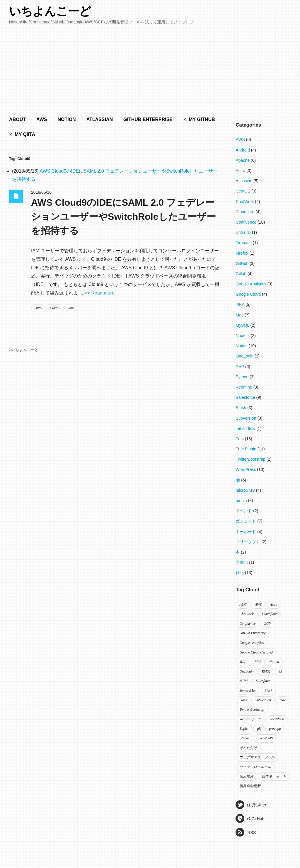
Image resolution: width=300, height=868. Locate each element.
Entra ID (244, 232)
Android (243, 150)
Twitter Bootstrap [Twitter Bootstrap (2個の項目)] (252, 709)
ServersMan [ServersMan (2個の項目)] (248, 690)
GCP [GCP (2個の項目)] (267, 624)
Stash (241, 408)
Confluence (247, 222)
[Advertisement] (150, 71)
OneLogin (245, 356)
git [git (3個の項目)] (259, 729)
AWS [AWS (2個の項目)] (258, 605)
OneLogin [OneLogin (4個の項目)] (246, 671)
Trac (240, 439)
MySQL (243, 325)
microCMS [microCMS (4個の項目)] (265, 738)
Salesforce (246, 397)
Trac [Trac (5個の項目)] (282, 700)
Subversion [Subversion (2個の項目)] (263, 700)
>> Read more (99, 293)
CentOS (243, 191)
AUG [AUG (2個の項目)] (243, 605)
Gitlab (241, 274)
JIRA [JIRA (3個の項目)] (243, 662)
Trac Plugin (246, 449)
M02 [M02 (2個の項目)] (258, 662)
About (17, 119)
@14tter (251, 805)
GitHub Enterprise (148, 119)
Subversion (246, 418)
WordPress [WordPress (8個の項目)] (277, 719)
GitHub (242, 263)
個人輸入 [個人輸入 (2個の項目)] (246, 776)
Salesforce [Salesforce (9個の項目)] (263, 681)
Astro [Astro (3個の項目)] (274, 605)
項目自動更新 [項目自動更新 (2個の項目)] (250, 786)
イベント (244, 511)
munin (242, 501)
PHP (240, 367)
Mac (240, 315)
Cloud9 (55, 308)
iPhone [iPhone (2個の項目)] (244, 738)
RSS (246, 832)
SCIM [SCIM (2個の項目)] (243, 681)
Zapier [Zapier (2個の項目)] (244, 729)
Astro (241, 171)
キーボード (246, 532)
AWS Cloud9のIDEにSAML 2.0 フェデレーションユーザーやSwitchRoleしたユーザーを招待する (123, 217)
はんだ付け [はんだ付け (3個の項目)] (248, 748)
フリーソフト (248, 542)
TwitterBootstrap (251, 459)
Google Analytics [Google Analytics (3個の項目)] (252, 643)
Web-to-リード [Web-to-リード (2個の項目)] (250, 719)
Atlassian (100, 119)
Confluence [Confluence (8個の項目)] (247, 624)
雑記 (240, 573)
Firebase (244, 243)
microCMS (246, 490)
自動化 (242, 562)
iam (71, 308)
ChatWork (245, 202)
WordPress (246, 469)
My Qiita (22, 134)
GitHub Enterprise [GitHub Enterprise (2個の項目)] (253, 633)
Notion (67, 119)
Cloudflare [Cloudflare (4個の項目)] (270, 614)
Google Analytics (251, 284)
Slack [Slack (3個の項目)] (268, 690)
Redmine (244, 387)
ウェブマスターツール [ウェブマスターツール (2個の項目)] (257, 757)
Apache (243, 160)
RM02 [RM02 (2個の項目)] (266, 671)
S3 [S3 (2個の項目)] (280, 671)
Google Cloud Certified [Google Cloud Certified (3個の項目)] (256, 652)
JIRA (240, 304)
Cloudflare (246, 212)
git (238, 480)
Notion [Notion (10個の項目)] (274, 662)
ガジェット (246, 521)
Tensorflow (246, 428)
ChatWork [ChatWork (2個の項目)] (246, 614)
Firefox (242, 253)
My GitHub (199, 119)
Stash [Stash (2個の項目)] (243, 700)
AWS (42, 119)
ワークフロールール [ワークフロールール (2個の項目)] (255, 767)
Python (242, 377)
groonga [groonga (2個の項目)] (275, 729)
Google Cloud (249, 294)
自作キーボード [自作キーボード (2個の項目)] (274, 776)
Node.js (243, 336)
